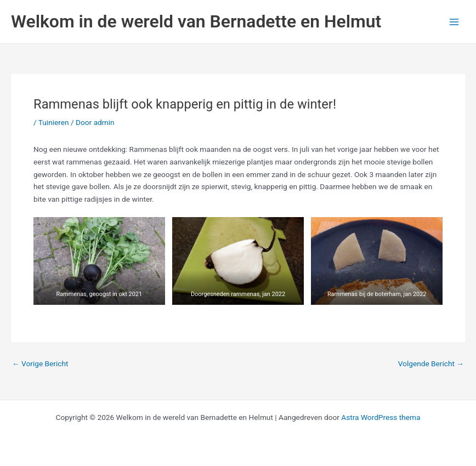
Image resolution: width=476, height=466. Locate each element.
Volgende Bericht (431, 364)
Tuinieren (54, 122)
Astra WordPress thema (381, 417)
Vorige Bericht (40, 364)
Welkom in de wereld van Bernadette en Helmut (196, 21)
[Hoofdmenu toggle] (454, 22)
